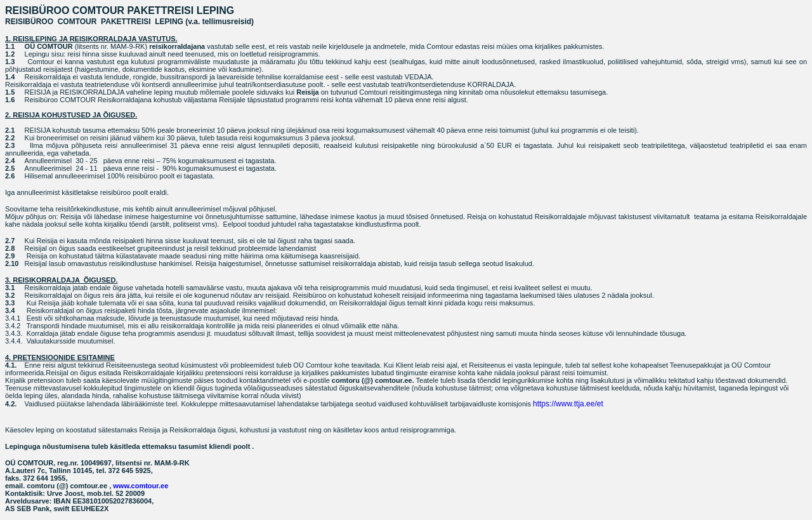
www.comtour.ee (141, 486)
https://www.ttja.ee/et (568, 404)
